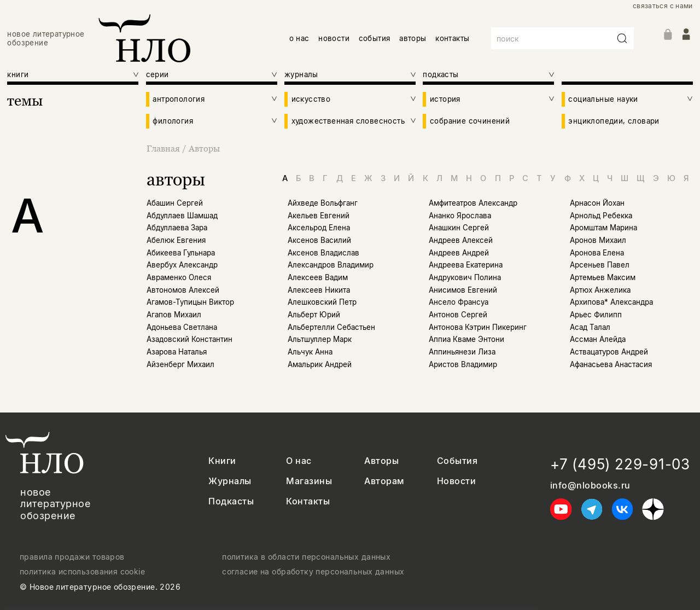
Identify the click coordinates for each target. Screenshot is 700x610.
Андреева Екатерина (466, 265)
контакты (452, 38)
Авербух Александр (182, 265)
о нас (299, 38)
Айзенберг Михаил (180, 364)
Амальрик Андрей (320, 364)
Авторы (204, 148)
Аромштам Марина (603, 228)
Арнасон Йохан (597, 203)
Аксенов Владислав (323, 253)
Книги (222, 461)
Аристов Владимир (463, 364)
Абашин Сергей (175, 203)
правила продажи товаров (72, 557)
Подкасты (231, 501)
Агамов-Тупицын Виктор (190, 302)
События (457, 461)
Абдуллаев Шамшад (182, 216)
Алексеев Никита (319, 290)
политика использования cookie (82, 572)
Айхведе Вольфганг (323, 203)
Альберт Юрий (314, 315)
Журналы (230, 481)
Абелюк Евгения (176, 240)
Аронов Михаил (598, 240)
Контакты (308, 501)
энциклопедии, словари (614, 121)
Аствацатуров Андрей (609, 352)
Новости (456, 481)
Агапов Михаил (174, 315)
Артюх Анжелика (600, 290)
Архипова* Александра (611, 302)
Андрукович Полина (465, 277)
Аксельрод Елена (319, 228)
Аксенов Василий (319, 240)
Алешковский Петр (322, 302)
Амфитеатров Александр (473, 203)
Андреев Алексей (461, 240)
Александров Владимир (331, 265)
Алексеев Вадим (318, 277)
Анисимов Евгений (463, 290)
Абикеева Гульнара (181, 253)
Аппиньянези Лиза (462, 352)
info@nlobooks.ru (590, 486)
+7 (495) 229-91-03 (620, 464)
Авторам (384, 481)
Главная (164, 148)
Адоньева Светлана (182, 327)
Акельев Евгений (319, 216)
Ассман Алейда (598, 339)
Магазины (309, 481)
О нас (299, 461)
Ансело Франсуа (459, 302)
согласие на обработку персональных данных (313, 572)
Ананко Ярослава (460, 216)
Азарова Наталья (177, 352)
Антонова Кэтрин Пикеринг (478, 327)
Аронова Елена (597, 253)
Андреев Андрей (459, 253)
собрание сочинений (470, 121)
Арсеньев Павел (600, 265)
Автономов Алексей (183, 290)
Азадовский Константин (189, 339)
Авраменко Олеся (179, 277)
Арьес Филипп (596, 315)
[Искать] (622, 38)
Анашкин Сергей (459, 228)
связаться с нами (663, 6)
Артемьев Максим (603, 277)
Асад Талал (590, 327)
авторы (413, 38)
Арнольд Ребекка (601, 216)
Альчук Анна (310, 352)
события (375, 38)
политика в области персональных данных (306, 557)
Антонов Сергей (458, 315)
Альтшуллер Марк (320, 339)
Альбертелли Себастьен (331, 327)
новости (334, 38)
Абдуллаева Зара (177, 228)
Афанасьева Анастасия (611, 364)
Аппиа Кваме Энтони (466, 339)
